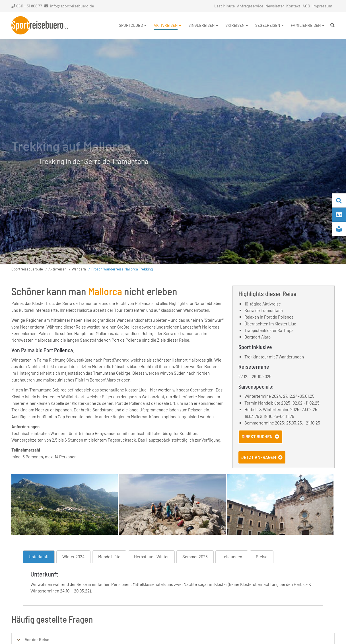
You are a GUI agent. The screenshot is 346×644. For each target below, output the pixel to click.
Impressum (322, 6)
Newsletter (275, 6)
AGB (306, 6)
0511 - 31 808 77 (27, 6)
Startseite (40, 25)
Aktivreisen (57, 269)
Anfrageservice (250, 6)
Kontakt (293, 6)
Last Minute (225, 6)
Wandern (79, 269)
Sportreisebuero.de (27, 269)
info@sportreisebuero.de (72, 6)
